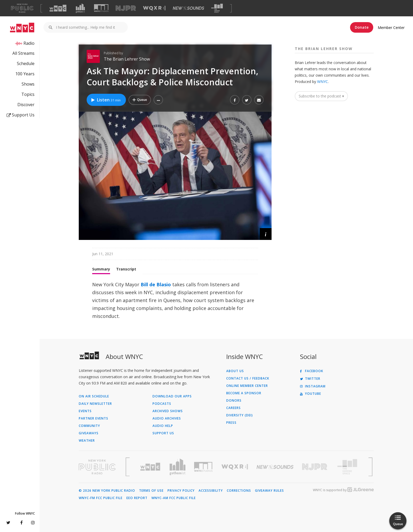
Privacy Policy (181, 491)
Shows (28, 84)
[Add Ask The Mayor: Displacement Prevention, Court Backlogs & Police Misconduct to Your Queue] (140, 100)
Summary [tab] (101, 269)
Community (89, 426)
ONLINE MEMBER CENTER (247, 386)
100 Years (25, 74)
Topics (28, 94)
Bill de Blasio (156, 284)
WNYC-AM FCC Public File (174, 498)
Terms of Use (151, 491)
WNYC (323, 82)
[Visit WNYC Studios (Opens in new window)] (101, 8)
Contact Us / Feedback (248, 378)
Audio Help (163, 426)
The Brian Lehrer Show (127, 59)
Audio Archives (167, 418)
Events (85, 411)
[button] (158, 100)
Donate (362, 27)
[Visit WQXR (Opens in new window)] (154, 8)
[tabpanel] (175, 300)
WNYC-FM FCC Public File (101, 498)
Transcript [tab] (126, 269)
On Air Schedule (94, 396)
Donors (234, 401)
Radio (29, 43)
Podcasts (162, 404)
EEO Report (137, 498)
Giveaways (89, 433)
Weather (87, 441)
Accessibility (211, 491)
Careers (233, 408)
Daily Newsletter (95, 404)
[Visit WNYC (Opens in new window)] (58, 8)
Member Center (391, 28)
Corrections (239, 491)
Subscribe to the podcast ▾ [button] (321, 96)
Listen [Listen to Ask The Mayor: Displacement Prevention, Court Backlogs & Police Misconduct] (106, 100)
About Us (235, 371)
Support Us (21, 115)
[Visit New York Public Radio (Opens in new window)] (97, 467)
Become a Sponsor (244, 393)
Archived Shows (168, 411)
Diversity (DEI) (240, 415)
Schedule (26, 63)
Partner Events (94, 418)
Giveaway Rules (269, 491)
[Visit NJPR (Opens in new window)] (126, 8)
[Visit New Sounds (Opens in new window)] (188, 8)
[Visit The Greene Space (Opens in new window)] (217, 8)
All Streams (23, 53)
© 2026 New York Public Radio (107, 491)
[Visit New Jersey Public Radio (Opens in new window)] (315, 467)
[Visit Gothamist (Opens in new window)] (80, 8)
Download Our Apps (172, 396)
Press (231, 423)
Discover (26, 105)
